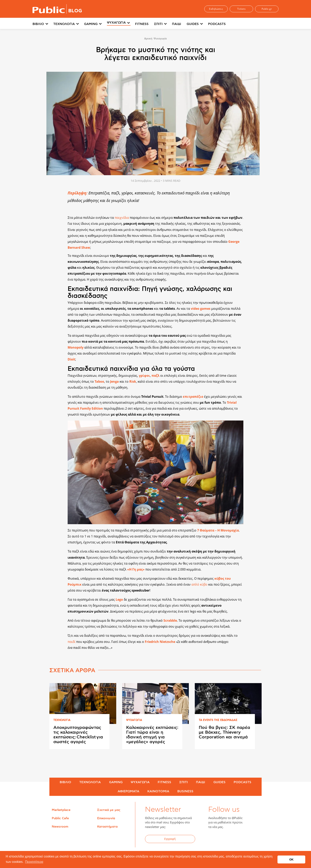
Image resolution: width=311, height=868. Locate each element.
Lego (119, 599)
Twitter (223, 839)
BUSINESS (185, 791)
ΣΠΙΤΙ (158, 24)
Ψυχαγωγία (160, 39)
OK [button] (291, 859)
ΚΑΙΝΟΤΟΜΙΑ (158, 791)
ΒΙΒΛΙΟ (38, 24)
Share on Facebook (56, 193)
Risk (133, 381)
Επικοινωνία (106, 818)
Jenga (114, 381)
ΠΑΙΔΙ (177, 24)
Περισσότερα (241, 24)
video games (201, 309)
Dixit (71, 359)
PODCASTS (217, 24)
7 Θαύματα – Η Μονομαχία (218, 530)
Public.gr (267, 9)
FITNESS (142, 24)
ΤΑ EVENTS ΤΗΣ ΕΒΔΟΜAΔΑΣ (218, 720)
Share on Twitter (56, 201)
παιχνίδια (122, 218)
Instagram (243, 839)
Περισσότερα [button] (34, 862)
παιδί (72, 642)
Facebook (214, 839)
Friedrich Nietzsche (160, 642)
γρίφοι (144, 376)
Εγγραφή (170, 839)
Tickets (241, 9)
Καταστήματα (107, 827)
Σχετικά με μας (109, 810)
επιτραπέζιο (193, 397)
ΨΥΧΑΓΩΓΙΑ (116, 24)
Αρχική (148, 39)
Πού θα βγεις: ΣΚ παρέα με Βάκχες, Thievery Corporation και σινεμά (224, 732)
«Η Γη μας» (136, 569)
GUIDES (193, 24)
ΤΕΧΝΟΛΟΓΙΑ (64, 24)
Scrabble (170, 620)
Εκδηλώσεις (216, 9)
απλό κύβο (199, 584)
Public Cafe (60, 818)
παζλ (155, 376)
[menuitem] (43, 24)
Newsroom (60, 827)
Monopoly (76, 347)
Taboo (99, 381)
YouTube (233, 839)
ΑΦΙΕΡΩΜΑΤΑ (128, 791)
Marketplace (61, 810)
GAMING (91, 24)
